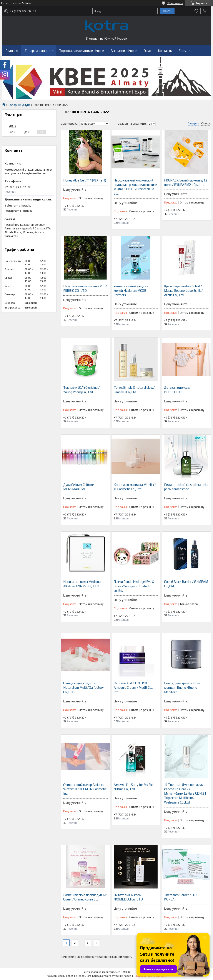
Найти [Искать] (167, 11)
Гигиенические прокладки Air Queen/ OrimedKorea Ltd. (85, 897)
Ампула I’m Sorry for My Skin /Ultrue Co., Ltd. (134, 787)
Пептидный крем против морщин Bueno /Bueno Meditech (182, 688)
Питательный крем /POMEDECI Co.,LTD (128, 897)
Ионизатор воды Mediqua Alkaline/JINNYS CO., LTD (82, 584)
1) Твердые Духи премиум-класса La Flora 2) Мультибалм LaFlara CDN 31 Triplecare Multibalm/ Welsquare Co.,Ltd (185, 793)
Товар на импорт (37, 51)
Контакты (165, 51)
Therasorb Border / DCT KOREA (181, 897)
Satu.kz (126, 972)
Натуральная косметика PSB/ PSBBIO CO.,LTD (85, 288)
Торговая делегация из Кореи (82, 51)
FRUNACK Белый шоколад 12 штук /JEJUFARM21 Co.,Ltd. (186, 182)
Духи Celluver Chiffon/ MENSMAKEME (79, 487)
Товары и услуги (19, 105)
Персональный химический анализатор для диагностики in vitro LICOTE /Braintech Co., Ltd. (135, 187)
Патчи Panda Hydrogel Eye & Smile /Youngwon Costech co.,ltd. (134, 586)
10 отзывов (175, 3)
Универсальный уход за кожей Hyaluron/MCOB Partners (131, 291)
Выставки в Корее (124, 51)
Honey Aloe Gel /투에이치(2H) (85, 180)
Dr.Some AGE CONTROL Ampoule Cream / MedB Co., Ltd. (133, 688)
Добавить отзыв (196, 11)
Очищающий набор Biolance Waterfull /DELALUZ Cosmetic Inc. (85, 789)
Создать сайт (9, 3)
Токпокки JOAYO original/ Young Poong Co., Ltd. (81, 390)
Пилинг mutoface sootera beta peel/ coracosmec (186, 487)
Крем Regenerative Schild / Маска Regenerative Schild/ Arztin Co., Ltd (183, 291)
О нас (148, 51)
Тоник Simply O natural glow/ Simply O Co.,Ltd (134, 390)
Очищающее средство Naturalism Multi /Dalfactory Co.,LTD (83, 688)
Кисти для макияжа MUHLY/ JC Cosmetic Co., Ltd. (135, 487)
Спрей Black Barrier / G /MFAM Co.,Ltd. (186, 584)
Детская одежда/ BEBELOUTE (177, 390)
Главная (12, 51)
